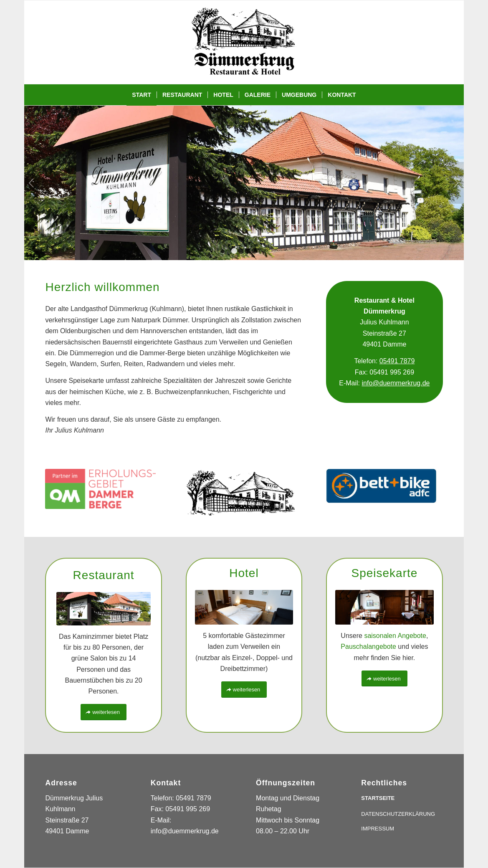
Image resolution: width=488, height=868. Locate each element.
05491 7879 (397, 361)
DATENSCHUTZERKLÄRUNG (398, 814)
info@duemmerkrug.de (396, 383)
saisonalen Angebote (395, 636)
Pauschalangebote (368, 647)
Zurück (32, 183)
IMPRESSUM (378, 829)
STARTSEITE (378, 798)
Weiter (456, 183)
